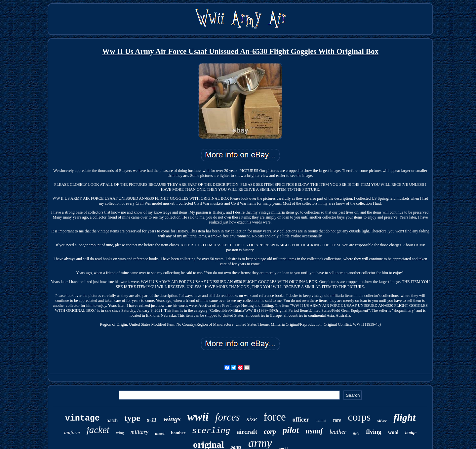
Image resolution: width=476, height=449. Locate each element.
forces (228, 417)
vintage (82, 418)
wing (120, 433)
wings (172, 419)
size (252, 419)
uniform (72, 432)
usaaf (314, 431)
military (139, 432)
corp (270, 431)
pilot (291, 430)
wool (393, 432)
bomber (178, 433)
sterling (211, 431)
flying (374, 432)
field (356, 433)
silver (382, 420)
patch (112, 421)
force (275, 417)
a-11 (152, 420)
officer (301, 420)
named (160, 434)
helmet (321, 421)
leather (338, 432)
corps (359, 417)
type (132, 418)
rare (337, 420)
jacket (98, 430)
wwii (198, 417)
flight (404, 417)
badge (411, 433)
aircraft (247, 432)
